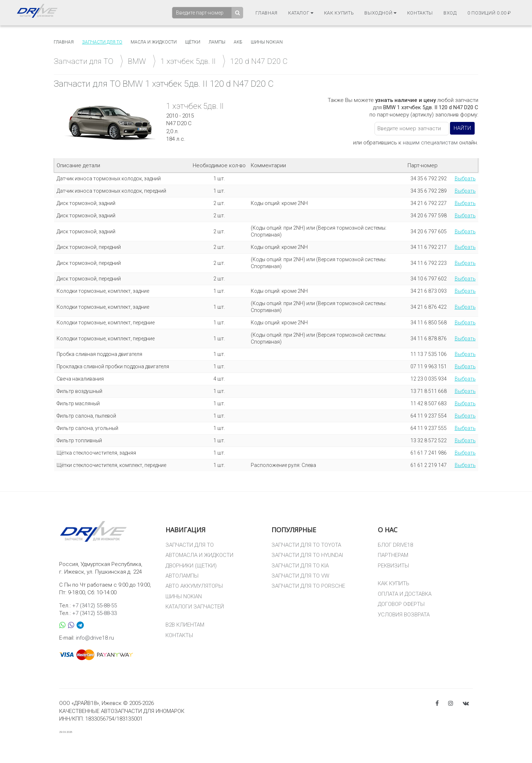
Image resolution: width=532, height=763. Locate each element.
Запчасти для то (102, 42)
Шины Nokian (267, 42)
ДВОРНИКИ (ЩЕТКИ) (191, 566)
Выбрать (465, 179)
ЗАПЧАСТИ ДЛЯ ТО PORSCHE (308, 586)
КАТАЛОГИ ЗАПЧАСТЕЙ (195, 607)
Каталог (301, 13)
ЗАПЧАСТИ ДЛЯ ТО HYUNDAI (307, 555)
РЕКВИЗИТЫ (393, 566)
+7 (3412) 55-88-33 (95, 613)
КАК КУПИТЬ (394, 583)
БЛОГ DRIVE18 (395, 545)
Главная (267, 13)
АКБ (238, 42)
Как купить (339, 13)
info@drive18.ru (95, 638)
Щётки (193, 42)
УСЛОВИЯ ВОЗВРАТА (404, 615)
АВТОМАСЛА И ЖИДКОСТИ (199, 555)
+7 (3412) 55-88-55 (95, 606)
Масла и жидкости (154, 42)
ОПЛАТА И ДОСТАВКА (405, 594)
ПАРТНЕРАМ (393, 555)
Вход (450, 13)
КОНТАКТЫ (179, 635)
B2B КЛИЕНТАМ (185, 625)
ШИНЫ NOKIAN (184, 596)
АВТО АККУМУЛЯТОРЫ (194, 586)
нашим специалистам (430, 143)
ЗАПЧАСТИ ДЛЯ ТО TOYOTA (306, 545)
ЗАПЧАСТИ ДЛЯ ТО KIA (300, 566)
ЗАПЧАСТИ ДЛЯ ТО (190, 545)
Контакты (420, 13)
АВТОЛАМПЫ (182, 576)
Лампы (217, 42)
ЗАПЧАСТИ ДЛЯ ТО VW (300, 576)
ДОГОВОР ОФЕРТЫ (401, 604)
